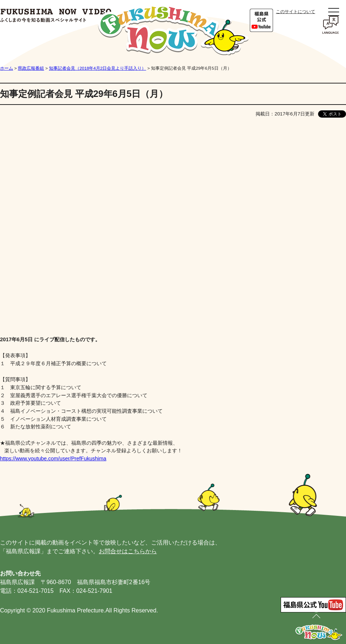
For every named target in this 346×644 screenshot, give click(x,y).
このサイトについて (296, 12)
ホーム (7, 68)
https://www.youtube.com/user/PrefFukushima (53, 458)
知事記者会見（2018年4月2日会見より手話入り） (97, 68)
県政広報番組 (31, 68)
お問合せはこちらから (128, 551)
